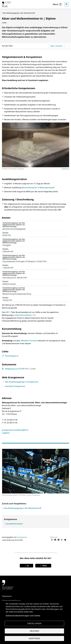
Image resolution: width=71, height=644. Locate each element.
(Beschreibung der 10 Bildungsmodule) (38, 188)
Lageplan (6, 433)
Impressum (7, 596)
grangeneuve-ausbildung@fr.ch (15, 430)
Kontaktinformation (14, 524)
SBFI (9, 312)
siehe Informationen (25, 315)
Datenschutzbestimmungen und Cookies (23, 616)
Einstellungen (34, 623)
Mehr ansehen (58, 46)
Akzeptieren (34, 638)
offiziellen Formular (29, 341)
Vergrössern (65, 169)
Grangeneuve (22, 537)
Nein (43, 566)
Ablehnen (34, 631)
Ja (26, 566)
